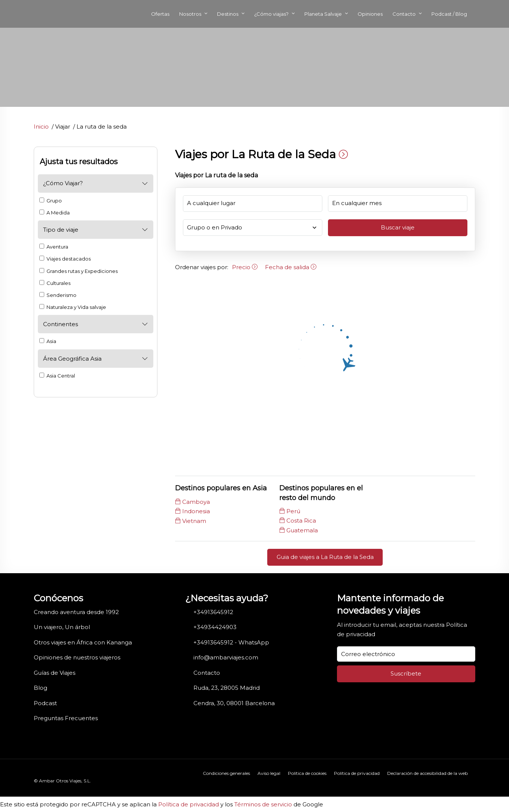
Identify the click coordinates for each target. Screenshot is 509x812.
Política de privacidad (357, 773)
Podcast (45, 703)
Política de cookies (307, 773)
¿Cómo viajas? (271, 14)
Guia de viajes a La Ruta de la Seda (325, 557)
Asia (48, 341)
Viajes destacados (65, 259)
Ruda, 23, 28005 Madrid (227, 688)
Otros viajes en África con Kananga (83, 642)
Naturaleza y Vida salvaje (73, 307)
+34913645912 (213, 612)
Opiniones (370, 14)
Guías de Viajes (55, 673)
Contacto (404, 14)
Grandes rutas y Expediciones (79, 271)
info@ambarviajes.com (226, 657)
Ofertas (160, 14)
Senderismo (58, 295)
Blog (40, 688)
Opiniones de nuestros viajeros (77, 657)
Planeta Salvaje (323, 14)
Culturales (55, 283)
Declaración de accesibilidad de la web (427, 773)
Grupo (51, 201)
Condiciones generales (226, 773)
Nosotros (190, 14)
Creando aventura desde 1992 (76, 612)
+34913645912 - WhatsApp (231, 642)
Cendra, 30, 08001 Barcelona (234, 703)
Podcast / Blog (449, 14)
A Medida (55, 213)
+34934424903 (215, 627)
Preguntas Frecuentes (66, 718)
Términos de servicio (263, 804)
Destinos (228, 14)
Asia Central (57, 376)
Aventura (54, 247)
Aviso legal (269, 773)
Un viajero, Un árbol (62, 627)
